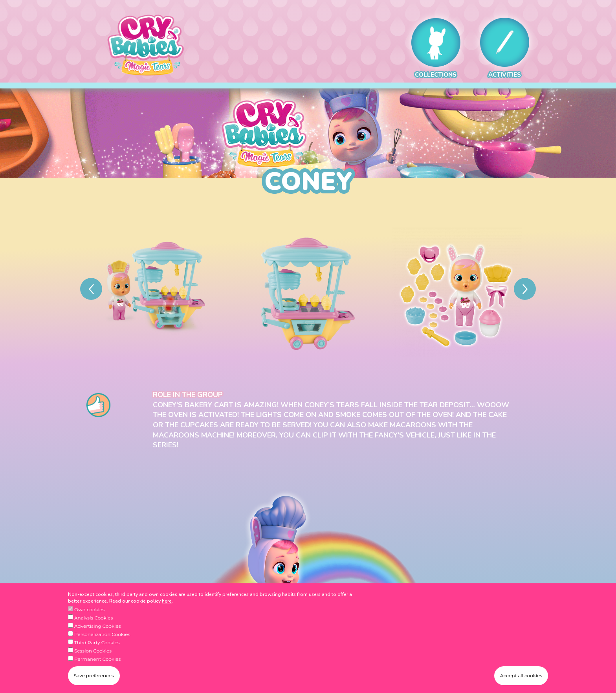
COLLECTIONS (436, 48)
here (167, 602)
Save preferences (94, 677)
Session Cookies (93, 652)
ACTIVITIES (505, 48)
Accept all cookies (521, 677)
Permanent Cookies (98, 660)
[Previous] (91, 289)
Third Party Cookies (97, 643)
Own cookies (89, 610)
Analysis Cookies (93, 619)
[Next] (525, 289)
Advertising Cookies (98, 627)
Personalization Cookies (102, 635)
